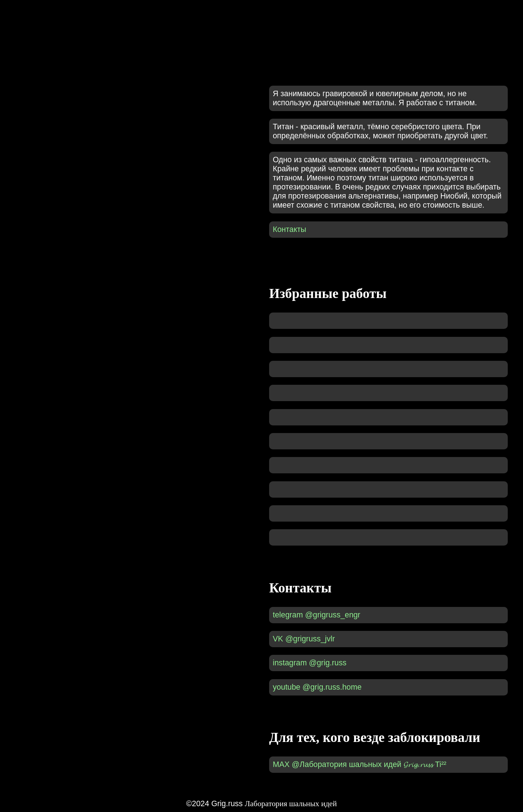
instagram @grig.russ (310, 663)
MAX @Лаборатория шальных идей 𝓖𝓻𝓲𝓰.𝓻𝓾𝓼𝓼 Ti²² (360, 764)
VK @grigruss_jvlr (304, 639)
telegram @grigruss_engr (317, 615)
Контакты (289, 229)
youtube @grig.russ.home (317, 687)
